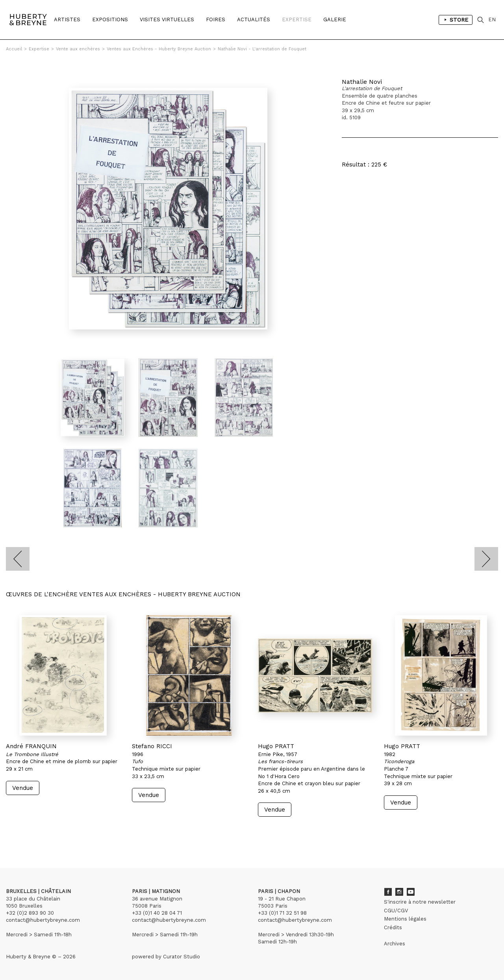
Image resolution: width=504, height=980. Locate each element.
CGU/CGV (396, 911)
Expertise (297, 19)
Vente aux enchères (78, 49)
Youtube (411, 892)
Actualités (254, 19)
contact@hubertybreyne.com (43, 920)
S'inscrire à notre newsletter (420, 902)
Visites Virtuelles (167, 19)
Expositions (110, 19)
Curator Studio (182, 957)
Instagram (399, 892)
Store (456, 20)
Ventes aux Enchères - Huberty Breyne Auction (159, 49)
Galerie (335, 19)
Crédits (393, 927)
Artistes (67, 19)
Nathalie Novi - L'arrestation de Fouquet (262, 49)
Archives (395, 944)
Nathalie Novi (362, 82)
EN (492, 19)
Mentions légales (405, 919)
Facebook (388, 892)
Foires (216, 19)
